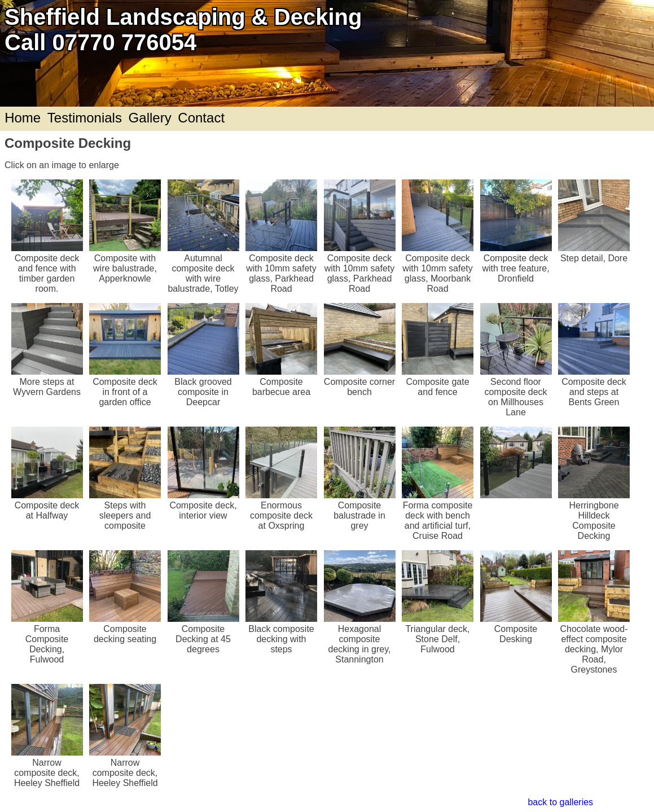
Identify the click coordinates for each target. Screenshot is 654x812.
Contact (201, 118)
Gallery (150, 118)
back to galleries (560, 802)
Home (23, 118)
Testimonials (85, 118)
